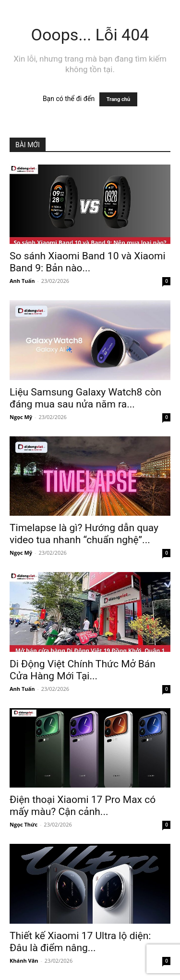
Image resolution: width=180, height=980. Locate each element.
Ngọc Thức (24, 824)
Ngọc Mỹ (21, 417)
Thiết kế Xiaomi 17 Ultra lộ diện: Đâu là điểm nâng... (80, 942)
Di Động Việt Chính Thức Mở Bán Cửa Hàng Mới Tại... (83, 670)
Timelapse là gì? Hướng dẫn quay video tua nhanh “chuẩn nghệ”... (84, 534)
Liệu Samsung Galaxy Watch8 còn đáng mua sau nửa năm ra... (85, 398)
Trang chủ (118, 99)
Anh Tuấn (22, 281)
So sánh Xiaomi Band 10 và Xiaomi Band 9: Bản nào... (88, 262)
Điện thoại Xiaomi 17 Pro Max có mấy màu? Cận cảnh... (83, 806)
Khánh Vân (24, 961)
